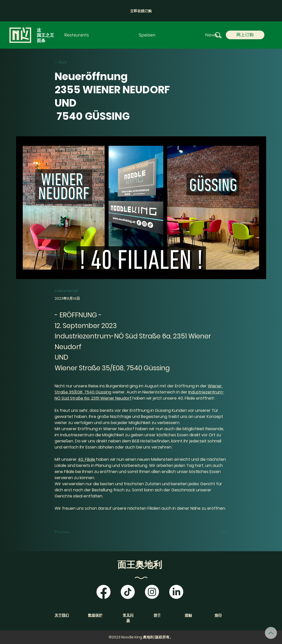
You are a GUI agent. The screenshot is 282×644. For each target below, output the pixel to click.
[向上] (271, 633)
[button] (141, 11)
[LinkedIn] (176, 592)
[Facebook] (103, 592)
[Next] (215, 532)
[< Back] (71, 62)
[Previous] (71, 532)
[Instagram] (152, 592)
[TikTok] (128, 592)
